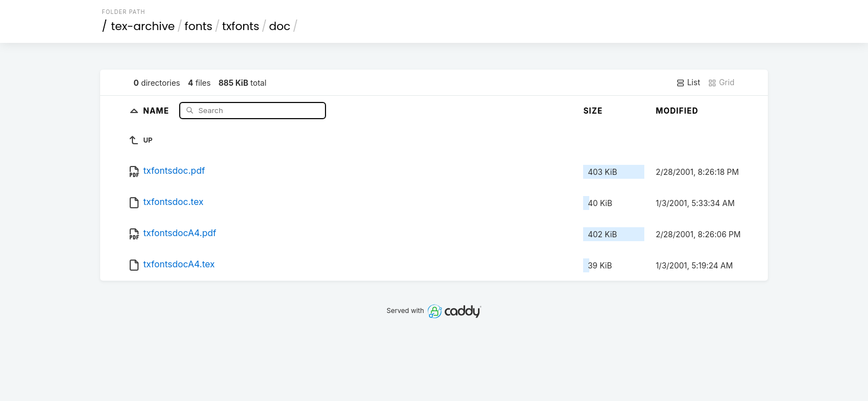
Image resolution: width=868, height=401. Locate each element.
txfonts (241, 26)
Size (593, 111)
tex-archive (143, 26)
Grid (721, 82)
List (688, 82)
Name (157, 110)
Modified (677, 111)
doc (280, 26)
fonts (199, 26)
